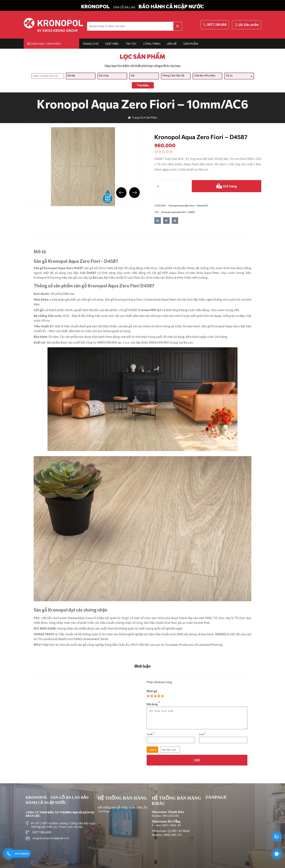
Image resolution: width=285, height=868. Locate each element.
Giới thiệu (112, 44)
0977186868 (22, 854)
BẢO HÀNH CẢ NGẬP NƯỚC (171, 6)
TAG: (157, 212)
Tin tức (131, 44)
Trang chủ (91, 44)
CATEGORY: (160, 206)
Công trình (152, 44)
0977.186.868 (217, 25)
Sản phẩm (191, 44)
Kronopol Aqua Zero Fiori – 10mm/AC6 (142, 104)
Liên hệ (172, 44)
